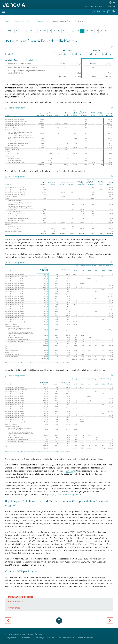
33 (73, 31)
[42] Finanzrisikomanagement (66, 495)
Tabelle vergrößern (16, 108)
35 (82, 31)
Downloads (104, 12)
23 (26, 31)
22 (21, 31)
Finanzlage (15, 608)
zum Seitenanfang (59, 621)
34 (78, 31)
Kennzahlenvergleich (99, 12)
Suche (93, 12)
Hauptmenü (3, 12)
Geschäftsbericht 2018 (97, 6)
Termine (109, 12)
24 (31, 31)
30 (59, 31)
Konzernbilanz (17, 601)
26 (40, 31)
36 (87, 31)
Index (10, 31)
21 (17, 31)
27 (45, 31)
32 (68, 31)
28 (50, 31)
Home (7, 21)
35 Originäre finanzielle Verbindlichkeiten (67, 21)
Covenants (71, 471)
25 (35, 31)
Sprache (112, 3)
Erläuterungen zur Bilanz (36, 21)
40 (106, 31)
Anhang (18, 21)
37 (92, 31)
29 (54, 31)
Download (112, 47)
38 (97, 31)
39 (101, 31)
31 (64, 31)
